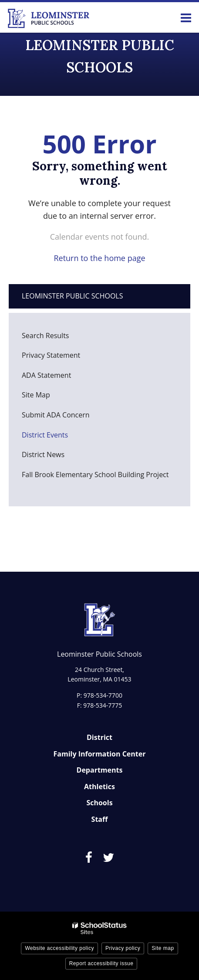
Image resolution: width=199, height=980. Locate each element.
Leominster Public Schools (72, 296)
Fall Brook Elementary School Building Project (95, 475)
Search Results (45, 336)
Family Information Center (100, 754)
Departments (100, 770)
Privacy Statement (51, 355)
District (99, 737)
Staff (100, 819)
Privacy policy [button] (123, 948)
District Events (45, 435)
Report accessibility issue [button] (101, 963)
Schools (99, 803)
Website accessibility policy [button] (59, 948)
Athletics (99, 787)
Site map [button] (163, 948)
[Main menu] (186, 17)
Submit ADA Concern (56, 415)
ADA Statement (46, 375)
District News (43, 454)
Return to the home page (99, 258)
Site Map (36, 395)
